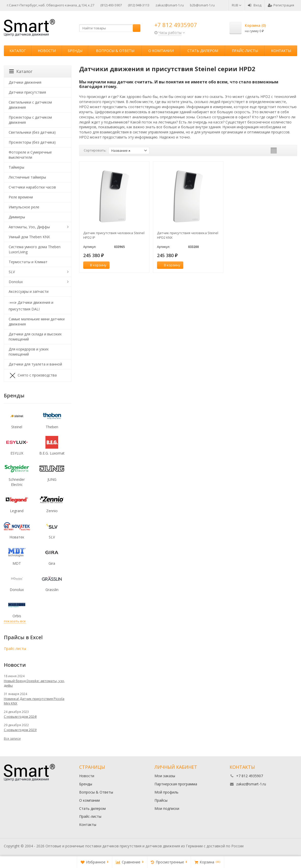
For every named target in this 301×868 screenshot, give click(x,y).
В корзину (95, 265)
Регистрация (281, 5)
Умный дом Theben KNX (29, 237)
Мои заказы (165, 776)
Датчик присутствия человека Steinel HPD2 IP (114, 235)
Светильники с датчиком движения (30, 105)
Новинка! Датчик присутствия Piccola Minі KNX (34, 701)
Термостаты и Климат (28, 262)
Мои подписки (167, 808)
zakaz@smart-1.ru (170, 5)
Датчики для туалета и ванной (35, 364)
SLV (12, 272)
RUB (237, 5)
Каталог (18, 51)
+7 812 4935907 (176, 25)
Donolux (16, 282)
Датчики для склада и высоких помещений (35, 337)
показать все (15, 621)
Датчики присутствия (27, 92)
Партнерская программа (176, 784)
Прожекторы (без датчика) (32, 142)
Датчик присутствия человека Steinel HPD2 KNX (188, 235)
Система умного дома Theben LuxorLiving (35, 249)
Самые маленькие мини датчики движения (37, 322)
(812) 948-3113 (139, 5)
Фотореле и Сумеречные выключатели (30, 155)
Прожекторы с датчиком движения (30, 120)
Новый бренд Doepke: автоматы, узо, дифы (34, 683)
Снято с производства (33, 375)
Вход (255, 5)
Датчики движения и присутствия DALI (31, 305)
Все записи (12, 739)
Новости (47, 51)
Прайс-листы (245, 51)
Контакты (281, 51)
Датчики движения (25, 82)
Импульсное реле (24, 207)
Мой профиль (166, 792)
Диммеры (17, 217)
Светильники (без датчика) (32, 132)
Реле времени (21, 197)
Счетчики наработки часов (32, 187)
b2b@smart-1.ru (202, 5)
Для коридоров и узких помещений (29, 352)
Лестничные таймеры (27, 177)
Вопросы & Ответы (115, 51)
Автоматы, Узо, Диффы (29, 227)
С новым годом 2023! (20, 730)
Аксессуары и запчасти (29, 291)
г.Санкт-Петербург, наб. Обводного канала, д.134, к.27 (51, 5)
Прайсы (161, 800)
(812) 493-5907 (111, 5)
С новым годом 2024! (20, 716)
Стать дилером (203, 51)
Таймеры (16, 167)
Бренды (75, 51)
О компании (161, 51)
